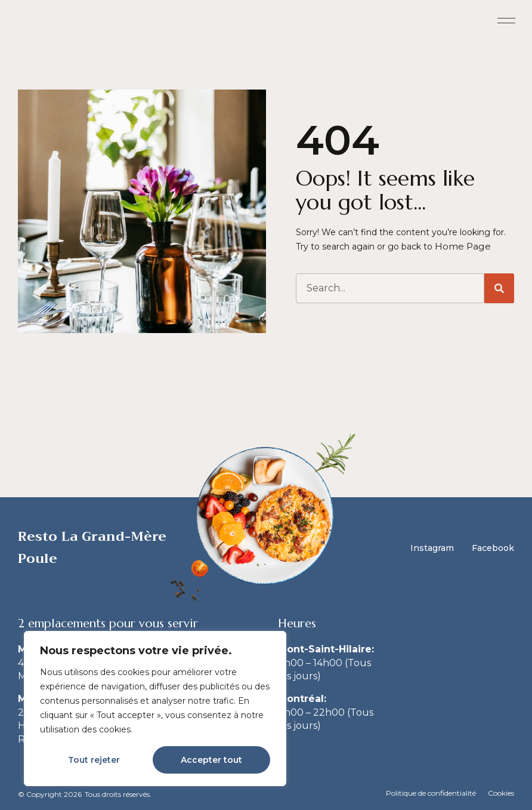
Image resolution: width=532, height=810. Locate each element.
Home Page (461, 246)
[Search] (499, 288)
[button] (507, 21)
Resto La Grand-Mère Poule (92, 547)
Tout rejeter (94, 760)
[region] (155, 709)
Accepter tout (211, 760)
